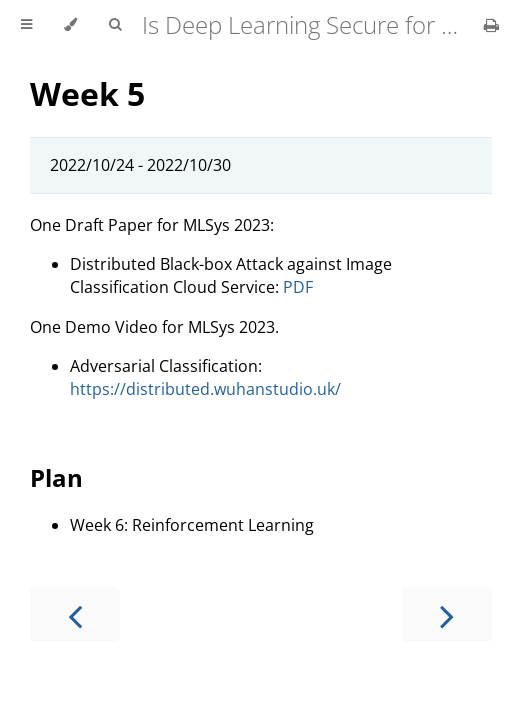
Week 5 (87, 93)
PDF (298, 287)
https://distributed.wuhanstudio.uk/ (205, 389)
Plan (56, 477)
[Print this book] (491, 25)
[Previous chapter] (75, 614)
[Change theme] (70, 25)
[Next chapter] (447, 614)
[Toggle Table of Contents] (26, 25)
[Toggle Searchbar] (115, 25)
